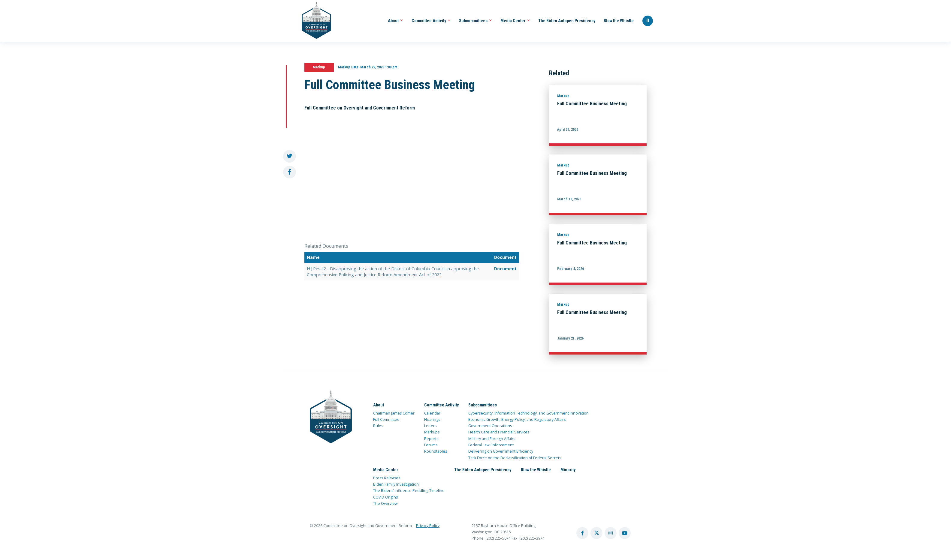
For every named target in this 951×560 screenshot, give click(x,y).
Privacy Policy (428, 526)
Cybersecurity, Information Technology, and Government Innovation (528, 413)
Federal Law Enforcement (491, 445)
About (395, 21)
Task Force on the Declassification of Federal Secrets (515, 458)
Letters (430, 426)
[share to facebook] (290, 172)
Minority (568, 470)
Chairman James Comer (394, 413)
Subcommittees (475, 21)
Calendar (432, 413)
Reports (431, 439)
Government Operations (490, 426)
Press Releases (387, 478)
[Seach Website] (648, 21)
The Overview (385, 503)
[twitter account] (596, 533)
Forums (431, 445)
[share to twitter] (290, 156)
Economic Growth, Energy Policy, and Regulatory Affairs (517, 419)
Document (505, 269)
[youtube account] (625, 533)
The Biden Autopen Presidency (567, 21)
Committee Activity (431, 21)
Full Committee (386, 419)
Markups (432, 432)
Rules (378, 426)
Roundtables (436, 451)
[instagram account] (611, 533)
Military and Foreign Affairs (492, 439)
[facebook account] (582, 533)
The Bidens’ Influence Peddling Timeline (409, 491)
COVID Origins (385, 497)
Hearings (432, 419)
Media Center (515, 21)
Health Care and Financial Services (499, 432)
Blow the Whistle (619, 21)
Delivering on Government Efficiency (501, 451)
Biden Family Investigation (396, 484)
